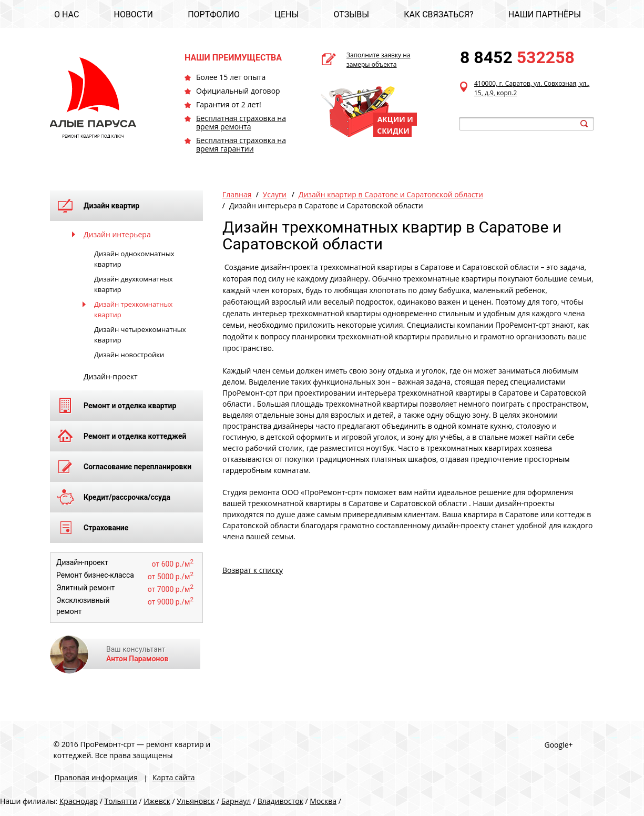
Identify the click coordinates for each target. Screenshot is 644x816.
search (584, 124)
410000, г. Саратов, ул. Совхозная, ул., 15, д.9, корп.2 (532, 88)
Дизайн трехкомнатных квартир (133, 309)
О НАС (67, 14)
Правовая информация (96, 777)
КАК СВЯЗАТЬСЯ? (438, 14)
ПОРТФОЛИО (214, 14)
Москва (323, 801)
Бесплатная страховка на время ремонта (241, 122)
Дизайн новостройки (129, 355)
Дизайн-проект (111, 376)
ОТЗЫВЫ (351, 14)
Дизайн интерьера (117, 234)
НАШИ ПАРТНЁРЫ (545, 14)
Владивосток (280, 801)
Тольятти (120, 801)
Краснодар (79, 801)
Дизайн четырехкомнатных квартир (140, 335)
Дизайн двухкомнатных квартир (133, 284)
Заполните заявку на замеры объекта (379, 60)
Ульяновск (196, 801)
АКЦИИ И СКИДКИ (395, 125)
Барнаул (236, 801)
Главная (237, 194)
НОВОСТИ (133, 14)
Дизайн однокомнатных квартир (134, 259)
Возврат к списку (253, 570)
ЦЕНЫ (287, 14)
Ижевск (157, 801)
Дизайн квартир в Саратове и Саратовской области (391, 194)
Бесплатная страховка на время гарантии (241, 144)
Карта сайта (174, 777)
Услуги (275, 194)
